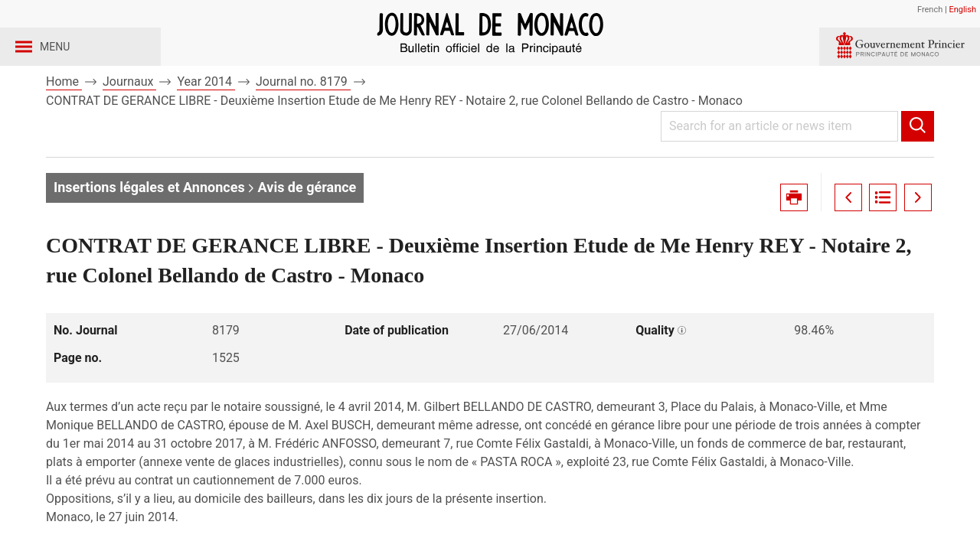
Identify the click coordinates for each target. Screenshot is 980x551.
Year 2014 (206, 121)
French (930, 10)
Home (64, 121)
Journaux (129, 121)
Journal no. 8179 (303, 121)
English (962, 10)
